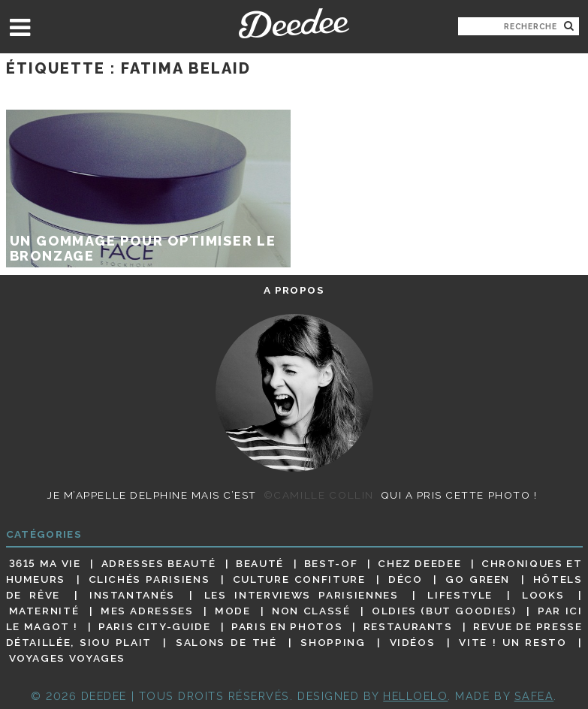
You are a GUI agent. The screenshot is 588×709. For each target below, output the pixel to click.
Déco (406, 579)
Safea (534, 696)
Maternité (44, 611)
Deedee (294, 23)
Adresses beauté (159, 563)
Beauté (260, 563)
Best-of (331, 563)
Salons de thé (226, 642)
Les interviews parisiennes (302, 595)
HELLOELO (415, 696)
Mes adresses (147, 611)
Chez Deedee (419, 563)
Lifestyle (460, 595)
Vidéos (413, 642)
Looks (543, 595)
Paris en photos (287, 626)
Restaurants (408, 626)
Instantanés (132, 595)
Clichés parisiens (149, 579)
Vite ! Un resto (513, 642)
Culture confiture (299, 579)
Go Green (478, 579)
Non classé (311, 611)
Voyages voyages (67, 659)
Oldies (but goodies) (444, 611)
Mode (233, 611)
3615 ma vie (45, 563)
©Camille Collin (319, 495)
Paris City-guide (154, 626)
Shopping (333, 642)
